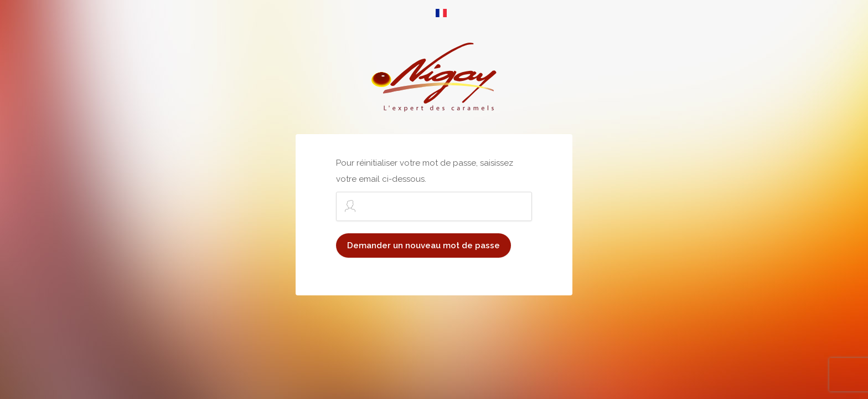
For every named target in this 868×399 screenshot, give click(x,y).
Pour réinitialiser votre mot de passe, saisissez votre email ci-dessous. (434, 190)
